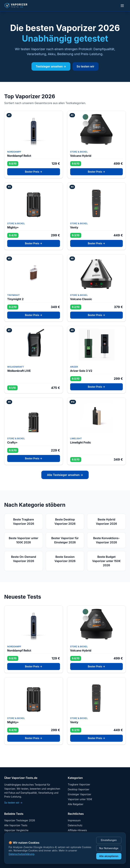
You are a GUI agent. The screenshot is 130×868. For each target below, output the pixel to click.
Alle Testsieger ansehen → (65, 475)
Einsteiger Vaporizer (80, 794)
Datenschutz (75, 825)
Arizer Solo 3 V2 (81, 371)
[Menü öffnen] (122, 6)
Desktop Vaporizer (79, 789)
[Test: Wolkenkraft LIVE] (34, 344)
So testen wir (86, 66)
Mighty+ (13, 227)
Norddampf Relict (19, 156)
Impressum (74, 820)
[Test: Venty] (97, 201)
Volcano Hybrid (81, 156)
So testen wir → (13, 803)
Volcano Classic (81, 299)
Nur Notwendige (109, 848)
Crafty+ (12, 442)
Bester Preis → (34, 172)
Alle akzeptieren (109, 856)
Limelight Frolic (81, 442)
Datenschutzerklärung (21, 854)
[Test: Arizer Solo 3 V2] (97, 344)
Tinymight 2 (15, 299)
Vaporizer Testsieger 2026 (20, 820)
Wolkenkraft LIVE (19, 371)
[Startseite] (19, 6)
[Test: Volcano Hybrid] (97, 129)
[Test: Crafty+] (34, 416)
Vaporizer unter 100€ (80, 799)
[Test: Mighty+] (34, 201)
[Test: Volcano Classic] (97, 273)
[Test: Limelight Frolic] (97, 416)
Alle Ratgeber (76, 804)
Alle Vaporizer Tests (16, 825)
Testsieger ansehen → (51, 66)
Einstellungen (109, 840)
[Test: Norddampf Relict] (34, 129)
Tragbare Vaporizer (79, 784)
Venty (74, 227)
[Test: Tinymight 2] (34, 273)
